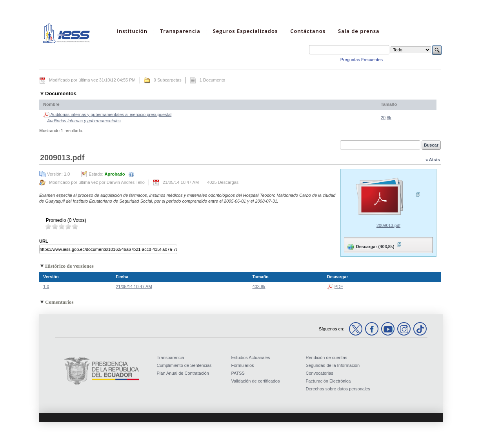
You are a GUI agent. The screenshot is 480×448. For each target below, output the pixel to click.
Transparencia (171, 357)
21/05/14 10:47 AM (134, 287)
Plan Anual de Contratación (183, 373)
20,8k (386, 118)
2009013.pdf (388, 225)
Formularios (243, 365)
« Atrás (433, 160)
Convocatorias (320, 373)
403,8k (259, 287)
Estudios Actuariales (251, 357)
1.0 (46, 287)
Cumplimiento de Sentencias (184, 365)
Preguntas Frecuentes (362, 60)
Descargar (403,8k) (374, 245)
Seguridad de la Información (333, 365)
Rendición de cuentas (327, 357)
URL (44, 241)
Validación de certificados (256, 381)
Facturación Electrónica (328, 381)
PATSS (238, 373)
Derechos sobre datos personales (338, 389)
